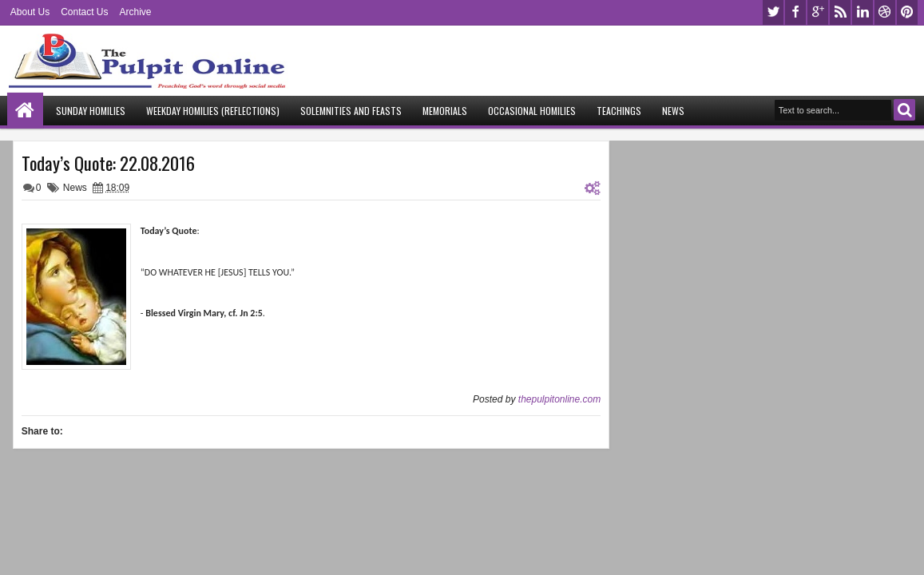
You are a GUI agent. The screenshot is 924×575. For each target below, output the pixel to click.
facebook (795, 12)
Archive (136, 12)
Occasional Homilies (532, 111)
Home (25, 111)
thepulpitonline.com (559, 399)
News (673, 111)
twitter (773, 12)
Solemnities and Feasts (351, 111)
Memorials (445, 111)
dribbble (885, 12)
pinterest (907, 12)
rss (840, 12)
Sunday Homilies (91, 111)
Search (904, 110)
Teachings (619, 111)
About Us (30, 12)
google (818, 12)
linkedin (863, 12)
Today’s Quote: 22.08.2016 (108, 163)
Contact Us (84, 12)
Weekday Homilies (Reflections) (213, 111)
